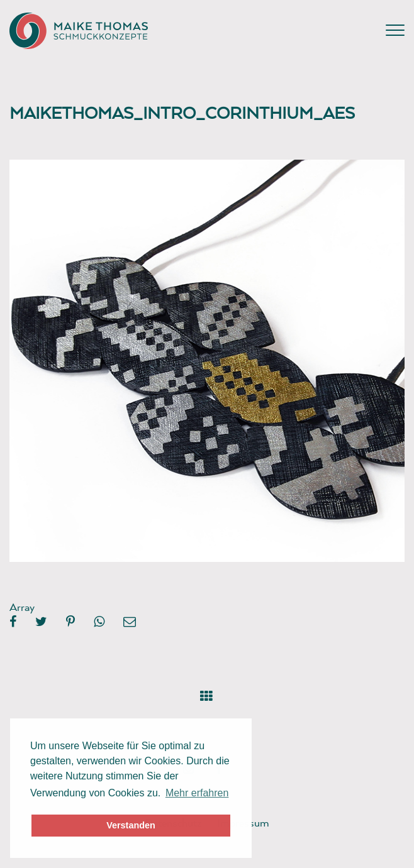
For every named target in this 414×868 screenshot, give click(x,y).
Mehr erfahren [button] (197, 793)
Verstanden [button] (131, 825)
